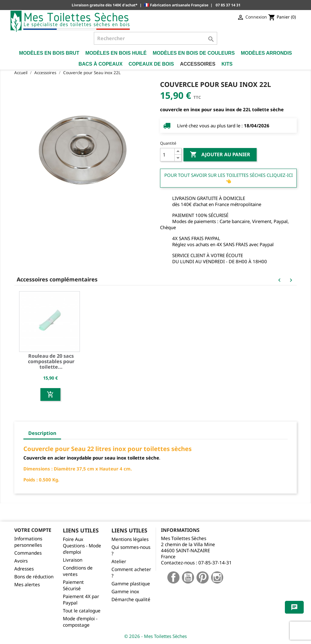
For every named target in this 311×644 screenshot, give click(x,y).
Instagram (217, 577)
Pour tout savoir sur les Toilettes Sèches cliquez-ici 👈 (229, 178)
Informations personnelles (28, 542)
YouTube (188, 577)
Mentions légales (130, 539)
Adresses (24, 569)
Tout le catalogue (82, 611)
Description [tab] (42, 433)
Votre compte (33, 530)
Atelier (119, 561)
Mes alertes (27, 585)
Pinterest (203, 577)
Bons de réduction (34, 577)
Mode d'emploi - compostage (80, 622)
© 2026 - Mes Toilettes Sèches (155, 636)
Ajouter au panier (220, 155)
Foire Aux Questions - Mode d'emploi (82, 546)
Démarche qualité (131, 599)
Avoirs (21, 561)
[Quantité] (167, 155)
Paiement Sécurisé (73, 585)
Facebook (173, 577)
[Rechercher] (155, 38)
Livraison (73, 560)
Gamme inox (125, 592)
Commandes (28, 553)
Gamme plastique (131, 584)
